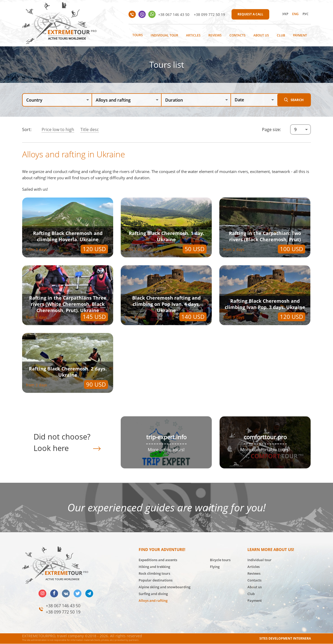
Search (297, 100)
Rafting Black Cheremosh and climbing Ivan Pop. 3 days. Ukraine (265, 304)
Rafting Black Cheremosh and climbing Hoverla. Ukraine (68, 236)
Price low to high (58, 129)
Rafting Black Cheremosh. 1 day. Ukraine (166, 236)
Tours (138, 35)
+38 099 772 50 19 (209, 14)
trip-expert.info (166, 437)
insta (42, 593)
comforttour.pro (265, 437)
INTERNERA (302, 638)
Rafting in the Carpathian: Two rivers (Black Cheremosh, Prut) (265, 236)
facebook (54, 593)
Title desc (90, 129)
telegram (89, 593)
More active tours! (166, 450)
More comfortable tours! (265, 450)
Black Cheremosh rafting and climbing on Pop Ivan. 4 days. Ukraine (166, 304)
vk (66, 593)
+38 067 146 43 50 (174, 14)
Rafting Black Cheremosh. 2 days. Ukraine (68, 372)
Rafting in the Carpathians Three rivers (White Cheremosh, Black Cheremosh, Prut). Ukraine (68, 304)
